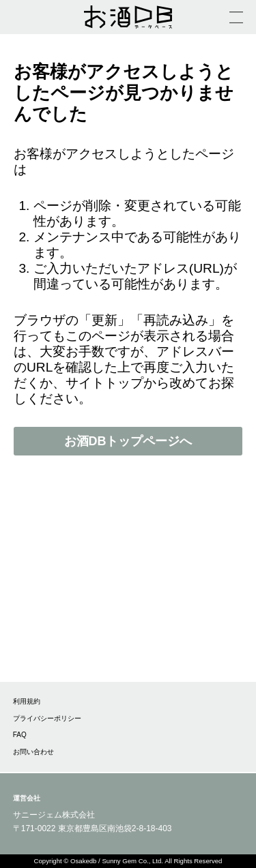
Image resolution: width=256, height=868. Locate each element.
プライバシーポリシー (47, 718)
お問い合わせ (33, 752)
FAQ (20, 735)
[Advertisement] (128, 582)
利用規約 (27, 701)
